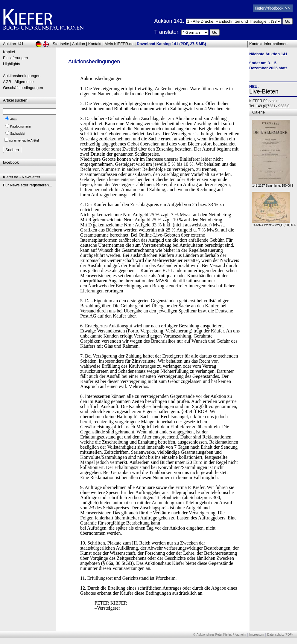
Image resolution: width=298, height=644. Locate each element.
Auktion (79, 44)
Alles (13, 119)
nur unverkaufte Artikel (24, 141)
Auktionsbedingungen (22, 76)
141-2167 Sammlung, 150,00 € (273, 184)
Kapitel (9, 52)
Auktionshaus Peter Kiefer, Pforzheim (221, 635)
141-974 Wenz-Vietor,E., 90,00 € (274, 224)
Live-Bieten (264, 91)
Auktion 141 (13, 44)
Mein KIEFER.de (119, 44)
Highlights (12, 64)
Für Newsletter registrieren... (28, 185)
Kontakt (95, 44)
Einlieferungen (15, 58)
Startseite (61, 44)
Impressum (257, 635)
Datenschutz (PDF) (280, 635)
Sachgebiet (18, 134)
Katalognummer (21, 126)
